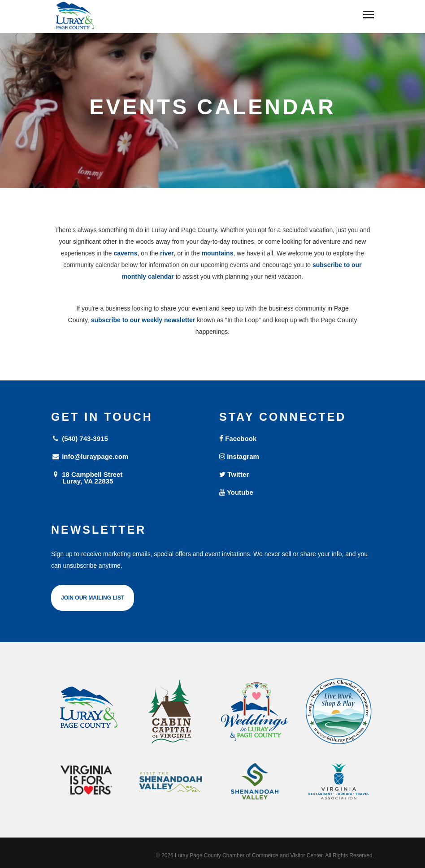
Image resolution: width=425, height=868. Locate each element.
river (167, 253)
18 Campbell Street (128, 477)
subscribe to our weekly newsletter (143, 320)
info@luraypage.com (90, 456)
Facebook (238, 438)
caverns (126, 253)
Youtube (236, 492)
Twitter (234, 474)
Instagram (239, 456)
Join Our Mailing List (93, 598)
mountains (218, 253)
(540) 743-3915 (80, 438)
